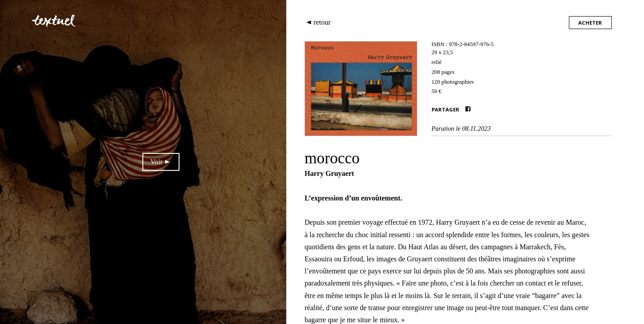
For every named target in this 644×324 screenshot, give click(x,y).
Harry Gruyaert (329, 173)
